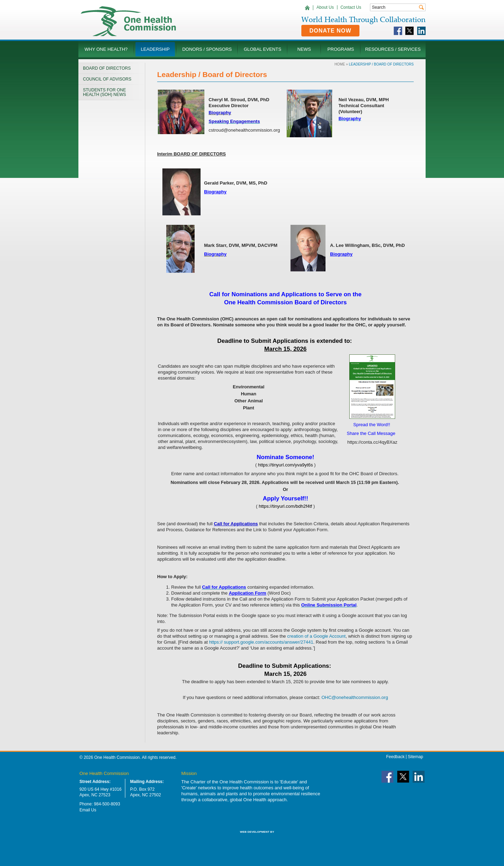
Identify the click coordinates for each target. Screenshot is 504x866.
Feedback (395, 757)
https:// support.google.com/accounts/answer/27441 (261, 642)
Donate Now (330, 31)
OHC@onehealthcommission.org (355, 697)
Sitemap (415, 757)
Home (340, 64)
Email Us (88, 810)
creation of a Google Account (316, 636)
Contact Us (351, 7)
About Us (325, 7)
